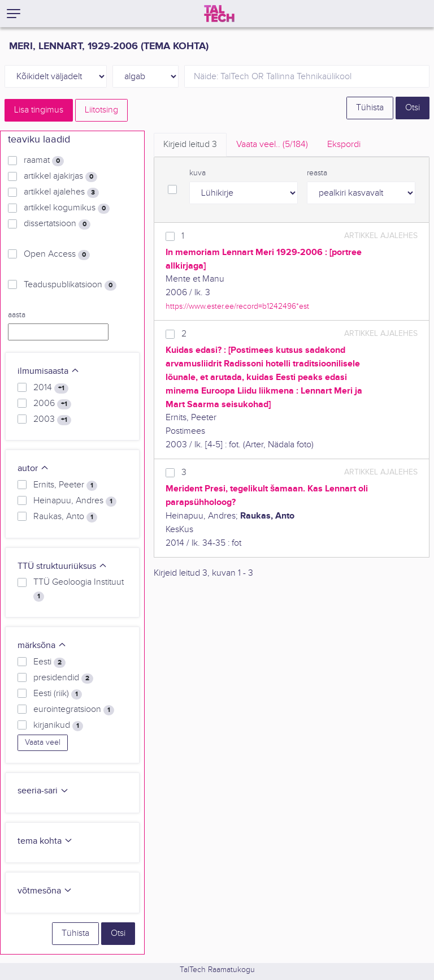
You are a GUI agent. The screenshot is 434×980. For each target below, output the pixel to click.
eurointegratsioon (74, 710)
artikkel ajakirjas (60, 176)
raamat (44, 161)
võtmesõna (45, 891)
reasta (317, 173)
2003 (52, 420)
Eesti (49, 662)
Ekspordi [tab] (344, 144)
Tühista (370, 108)
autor (33, 469)
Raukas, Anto (65, 517)
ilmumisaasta (49, 371)
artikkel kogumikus (67, 208)
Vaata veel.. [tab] (272, 144)
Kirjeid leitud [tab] (190, 144)
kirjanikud (58, 726)
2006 (52, 404)
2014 (51, 388)
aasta (17, 315)
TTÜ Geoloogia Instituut (79, 589)
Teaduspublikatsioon (70, 285)
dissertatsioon (57, 224)
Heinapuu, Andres (75, 501)
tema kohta (45, 841)
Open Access (57, 254)
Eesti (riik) (58, 694)
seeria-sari (43, 791)
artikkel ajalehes (61, 192)
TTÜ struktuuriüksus (62, 566)
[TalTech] (219, 14)
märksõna (42, 646)
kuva (198, 173)
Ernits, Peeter (65, 485)
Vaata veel (43, 742)
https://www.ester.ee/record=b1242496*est (237, 306)
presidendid (63, 678)
